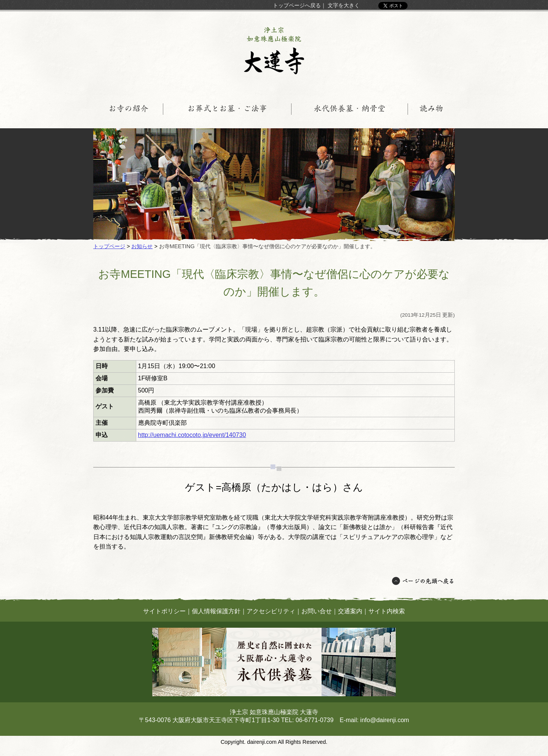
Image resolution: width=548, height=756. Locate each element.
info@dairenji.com (385, 720)
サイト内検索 (387, 611)
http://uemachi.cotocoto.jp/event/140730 (192, 435)
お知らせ (142, 246)
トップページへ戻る (297, 5)
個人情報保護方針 (216, 611)
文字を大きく (344, 5)
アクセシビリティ (271, 611)
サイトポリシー (164, 611)
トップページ (109, 246)
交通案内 (350, 611)
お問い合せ (317, 611)
